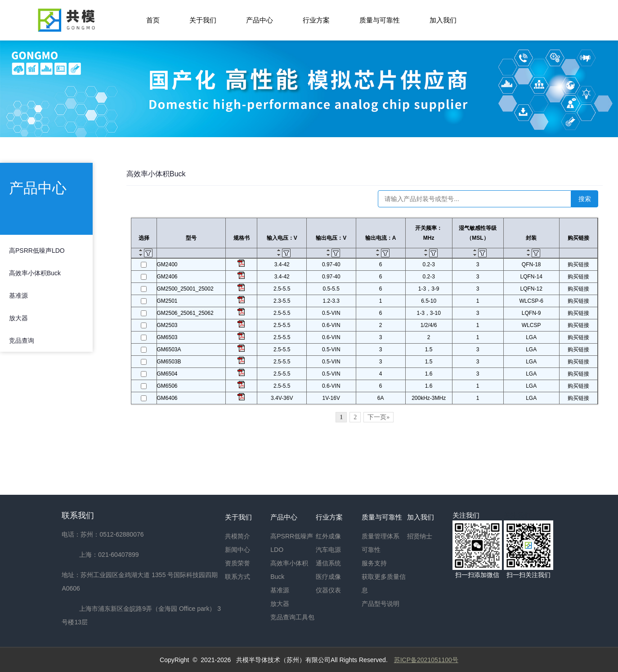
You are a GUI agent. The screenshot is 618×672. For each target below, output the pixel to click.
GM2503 (167, 325)
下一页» (378, 417)
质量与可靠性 (380, 20)
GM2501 (167, 301)
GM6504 (167, 374)
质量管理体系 (381, 536)
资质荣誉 (237, 563)
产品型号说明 (381, 604)
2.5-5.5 (282, 289)
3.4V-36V (282, 398)
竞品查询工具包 (292, 617)
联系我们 (78, 515)
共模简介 (237, 536)
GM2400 (167, 264)
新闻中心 (237, 550)
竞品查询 (22, 340)
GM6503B (169, 362)
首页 (153, 20)
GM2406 (167, 277)
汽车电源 (328, 550)
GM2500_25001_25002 (185, 289)
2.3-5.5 (282, 301)
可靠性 (371, 550)
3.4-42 (282, 264)
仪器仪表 (328, 590)
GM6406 (167, 398)
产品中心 (260, 20)
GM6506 (167, 386)
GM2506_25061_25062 (185, 313)
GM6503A (169, 349)
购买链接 (578, 264)
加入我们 (443, 20)
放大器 (18, 318)
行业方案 (316, 20)
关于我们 (203, 20)
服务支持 (374, 563)
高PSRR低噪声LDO (37, 251)
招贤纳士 (420, 536)
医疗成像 (328, 577)
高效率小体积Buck (35, 273)
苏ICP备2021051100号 (426, 660)
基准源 (18, 296)
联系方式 (237, 577)
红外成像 (328, 536)
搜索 (585, 199)
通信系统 (328, 563)
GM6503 (167, 337)
